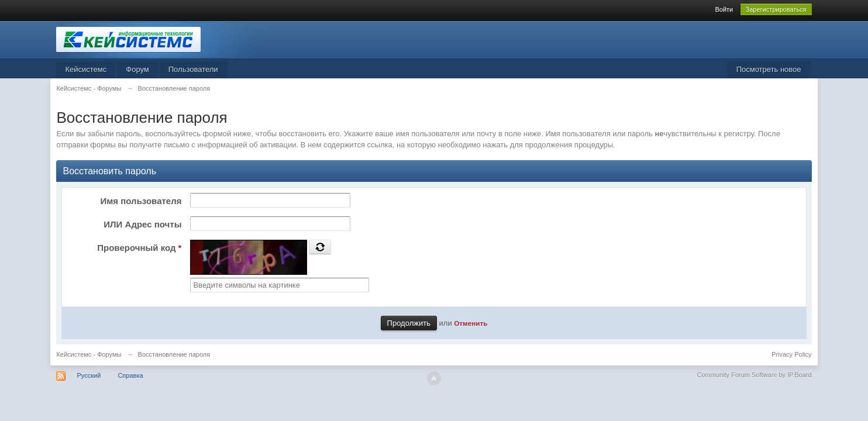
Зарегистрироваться (776, 9)
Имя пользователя (141, 201)
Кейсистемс (86, 69)
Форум (137, 69)
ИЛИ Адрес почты (142, 224)
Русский (89, 375)
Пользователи (193, 69)
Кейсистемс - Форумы (89, 354)
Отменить (471, 323)
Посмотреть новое (769, 69)
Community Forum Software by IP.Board (754, 375)
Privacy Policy (791, 354)
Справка (130, 375)
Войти (724, 9)
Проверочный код (139, 248)
